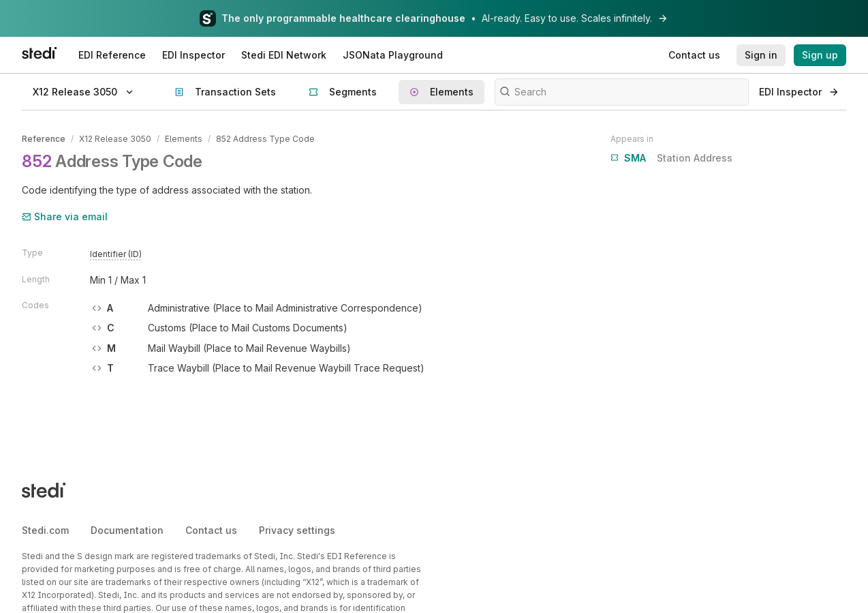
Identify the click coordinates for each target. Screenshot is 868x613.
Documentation (127, 530)
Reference (44, 139)
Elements (184, 139)
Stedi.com (45, 530)
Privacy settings (297, 530)
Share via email (65, 216)
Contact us (211, 530)
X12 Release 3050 (115, 139)
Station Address (671, 158)
